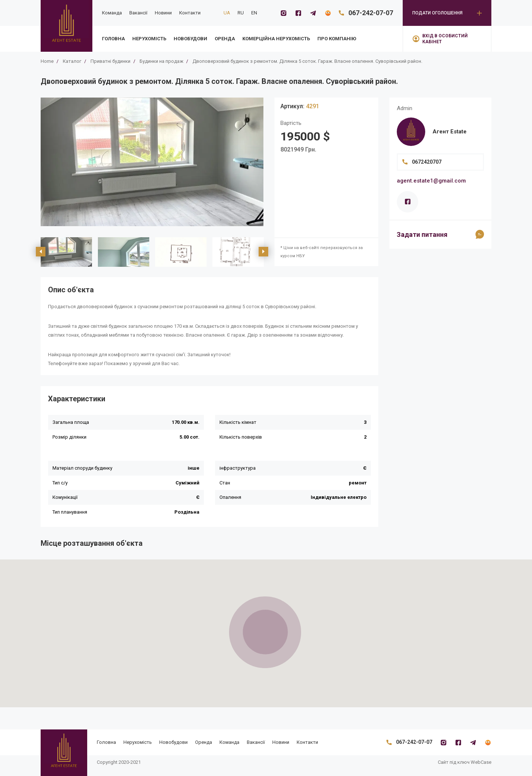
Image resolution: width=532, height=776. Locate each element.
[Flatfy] (328, 13)
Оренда (225, 39)
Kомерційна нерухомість (276, 39)
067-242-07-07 (371, 13)
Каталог (72, 61)
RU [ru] (241, 13)
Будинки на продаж (161, 61)
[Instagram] (283, 13)
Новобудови (190, 39)
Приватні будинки (110, 61)
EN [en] (254, 13)
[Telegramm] (313, 13)
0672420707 (427, 162)
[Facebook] (298, 13)
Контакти (190, 13)
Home (47, 61)
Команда (112, 13)
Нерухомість (149, 39)
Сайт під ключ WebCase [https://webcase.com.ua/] (465, 762)
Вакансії (138, 13)
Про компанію (337, 39)
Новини (163, 13)
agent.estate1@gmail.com (431, 181)
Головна (113, 39)
